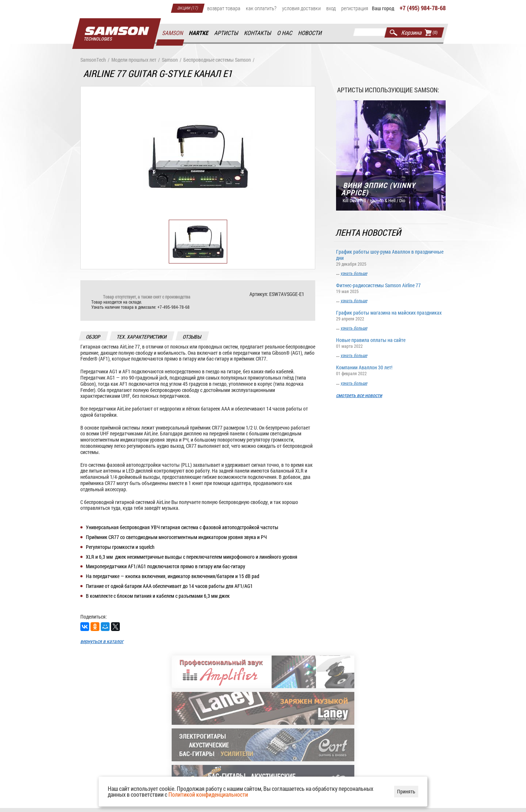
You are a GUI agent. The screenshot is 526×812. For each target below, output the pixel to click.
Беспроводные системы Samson (217, 60)
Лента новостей (369, 233)
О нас (285, 33)
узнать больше (354, 273)
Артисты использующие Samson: (388, 90)
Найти (394, 32)
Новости (310, 33)
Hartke (199, 33)
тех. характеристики (142, 337)
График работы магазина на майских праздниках (391, 315)
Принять (406, 791)
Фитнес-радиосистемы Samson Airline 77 (391, 288)
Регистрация (355, 8)
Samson (173, 33)
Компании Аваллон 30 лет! (391, 370)
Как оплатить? (261, 8)
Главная (117, 34)
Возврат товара (224, 8)
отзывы (192, 337)
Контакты (258, 33)
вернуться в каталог (102, 641)
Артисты (226, 33)
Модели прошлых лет (134, 60)
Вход (331, 8)
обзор (94, 337)
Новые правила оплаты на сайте (391, 343)
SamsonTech (93, 60)
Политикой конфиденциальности (208, 794)
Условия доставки (301, 8)
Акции (188, 7)
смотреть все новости (359, 395)
